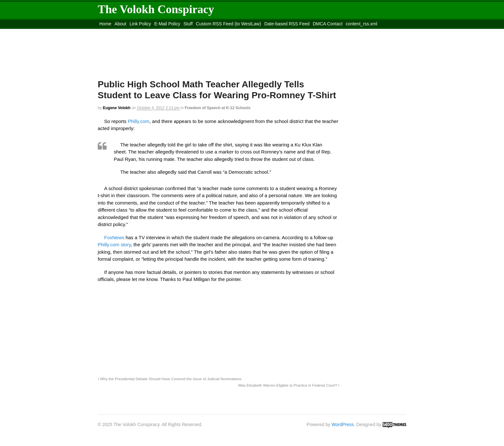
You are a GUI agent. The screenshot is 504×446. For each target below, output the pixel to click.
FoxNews (114, 237)
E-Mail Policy (167, 24)
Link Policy (140, 24)
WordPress (343, 424)
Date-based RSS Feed (287, 24)
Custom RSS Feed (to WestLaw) (228, 24)
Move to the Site (133, 32)
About (120, 24)
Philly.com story (114, 245)
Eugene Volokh (117, 108)
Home (105, 24)
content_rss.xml (362, 24)
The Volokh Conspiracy (156, 9)
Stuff (188, 24)
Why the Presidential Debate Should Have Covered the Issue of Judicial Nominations (170, 379)
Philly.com (138, 121)
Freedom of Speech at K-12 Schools (218, 108)
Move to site (191, 32)
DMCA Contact (328, 24)
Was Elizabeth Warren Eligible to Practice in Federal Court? (289, 385)
